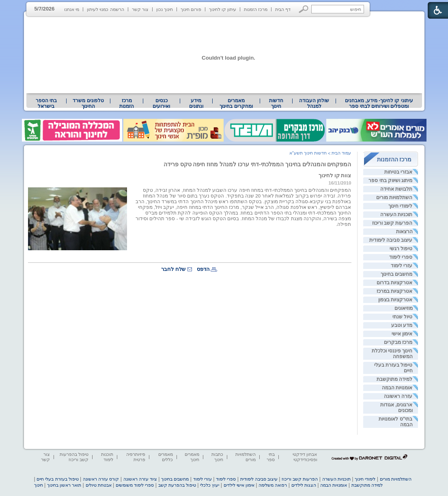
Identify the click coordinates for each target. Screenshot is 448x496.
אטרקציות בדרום (394, 283)
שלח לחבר (173, 269)
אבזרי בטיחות (398, 172)
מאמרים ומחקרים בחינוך (236, 103)
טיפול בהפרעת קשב (177, 485)
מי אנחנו (72, 9)
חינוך (39, 485)
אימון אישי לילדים (239, 485)
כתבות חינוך (217, 457)
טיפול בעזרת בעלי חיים (57, 479)
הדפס (203, 269)
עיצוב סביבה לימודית (391, 240)
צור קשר (140, 9)
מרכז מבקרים (398, 342)
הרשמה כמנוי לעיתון (105, 9)
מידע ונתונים (196, 103)
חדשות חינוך (276, 103)
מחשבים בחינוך (396, 274)
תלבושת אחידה (396, 189)
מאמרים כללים (166, 457)
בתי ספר (271, 457)
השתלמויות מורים (394, 198)
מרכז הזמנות (256, 9)
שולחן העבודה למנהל (314, 103)
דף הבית (283, 9)
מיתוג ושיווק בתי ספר (390, 180)
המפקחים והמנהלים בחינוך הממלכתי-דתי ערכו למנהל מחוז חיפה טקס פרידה (257, 164)
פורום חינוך (191, 9)
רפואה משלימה (273, 485)
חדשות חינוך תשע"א (308, 153)
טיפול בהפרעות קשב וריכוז (74, 457)
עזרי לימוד (402, 266)
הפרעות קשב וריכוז (392, 223)
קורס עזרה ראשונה (101, 479)
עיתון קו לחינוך (223, 9)
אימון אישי (402, 334)
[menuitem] (379, 103)
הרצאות (404, 232)
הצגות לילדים (304, 485)
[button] (304, 9)
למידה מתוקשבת (394, 379)
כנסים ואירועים (161, 103)
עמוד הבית (341, 153)
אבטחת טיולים (99, 485)
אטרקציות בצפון (395, 300)
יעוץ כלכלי (210, 485)
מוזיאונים (404, 308)
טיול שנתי (402, 317)
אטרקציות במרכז (394, 291)
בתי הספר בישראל (46, 103)
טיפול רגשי (401, 249)
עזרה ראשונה (398, 396)
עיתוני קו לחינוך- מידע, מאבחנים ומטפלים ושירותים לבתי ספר (379, 103)
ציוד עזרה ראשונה (140, 479)
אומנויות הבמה (397, 388)
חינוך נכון (165, 9)
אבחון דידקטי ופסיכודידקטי (305, 457)
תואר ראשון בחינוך (64, 485)
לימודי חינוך (400, 206)
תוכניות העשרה (396, 215)
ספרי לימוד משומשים (135, 485)
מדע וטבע (402, 325)
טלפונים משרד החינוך (88, 103)
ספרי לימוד (401, 257)
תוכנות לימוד (107, 457)
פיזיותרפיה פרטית (136, 457)
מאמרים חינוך (192, 457)
